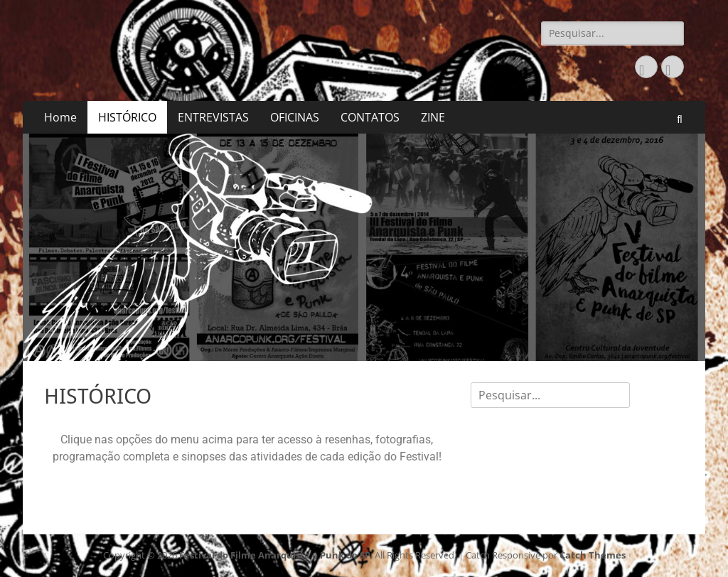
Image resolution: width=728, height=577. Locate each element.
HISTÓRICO (127, 117)
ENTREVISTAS (213, 117)
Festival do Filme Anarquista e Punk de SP (275, 555)
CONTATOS (370, 117)
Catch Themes (593, 555)
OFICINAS (295, 117)
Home (60, 117)
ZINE (433, 117)
